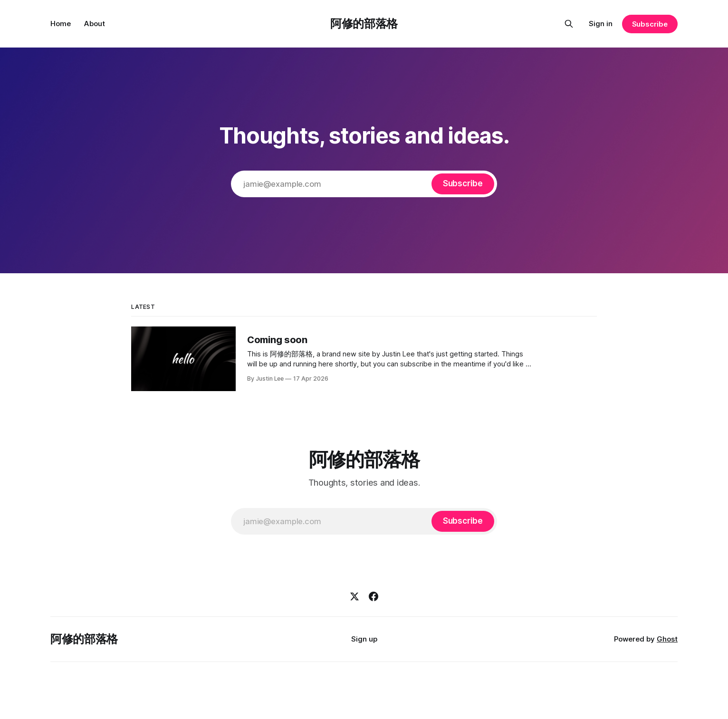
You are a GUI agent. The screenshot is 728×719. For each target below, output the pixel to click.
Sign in (601, 24)
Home (61, 24)
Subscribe (650, 24)
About (95, 24)
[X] (354, 596)
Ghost (667, 639)
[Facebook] (374, 596)
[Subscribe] (463, 184)
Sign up (364, 639)
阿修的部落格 (364, 24)
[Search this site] (569, 24)
